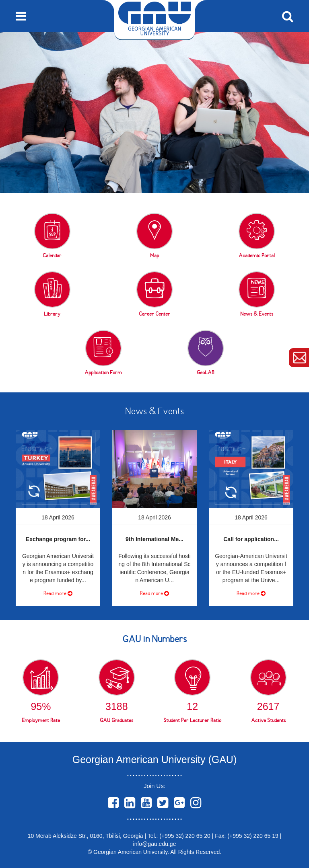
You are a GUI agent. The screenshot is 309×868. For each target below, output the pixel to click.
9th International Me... (154, 539)
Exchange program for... (58, 539)
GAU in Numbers (154, 640)
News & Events (154, 412)
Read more (58, 594)
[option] (154, 113)
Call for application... (251, 539)
